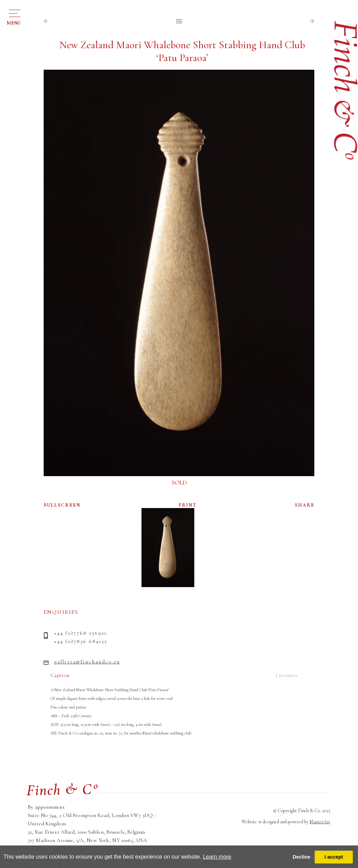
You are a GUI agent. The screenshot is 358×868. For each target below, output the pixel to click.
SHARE (305, 505)
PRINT (188, 505)
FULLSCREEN (62, 505)
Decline (301, 857)
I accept (334, 857)
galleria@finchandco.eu (87, 662)
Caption (60, 675)
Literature (287, 675)
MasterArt (320, 822)
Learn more (217, 857)
